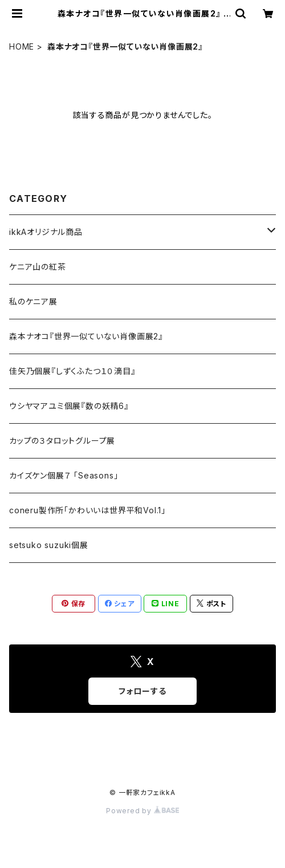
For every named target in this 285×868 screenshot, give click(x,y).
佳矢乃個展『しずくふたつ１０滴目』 (72, 371)
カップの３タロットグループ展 (62, 441)
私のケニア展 (33, 301)
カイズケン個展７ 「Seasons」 (64, 475)
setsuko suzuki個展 (49, 545)
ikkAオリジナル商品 (46, 232)
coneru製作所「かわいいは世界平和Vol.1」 (87, 510)
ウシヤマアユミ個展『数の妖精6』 (69, 406)
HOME (22, 46)
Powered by (142, 811)
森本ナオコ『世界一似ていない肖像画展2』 (86, 336)
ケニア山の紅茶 (38, 267)
